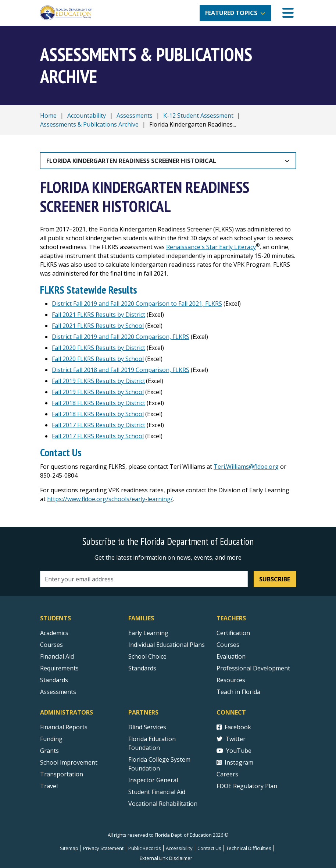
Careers (227, 774)
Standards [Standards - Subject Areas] (54, 680)
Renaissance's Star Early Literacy (211, 247)
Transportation (62, 774)
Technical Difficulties (249, 848)
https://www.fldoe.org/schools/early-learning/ (110, 499)
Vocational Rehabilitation (163, 804)
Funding (51, 739)
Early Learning (148, 633)
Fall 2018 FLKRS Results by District (99, 403)
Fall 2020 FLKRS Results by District (99, 348)
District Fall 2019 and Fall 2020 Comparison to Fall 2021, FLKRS (137, 304)
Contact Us (209, 848)
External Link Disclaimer (166, 858)
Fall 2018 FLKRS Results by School (98, 414)
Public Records (145, 848)
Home (48, 116)
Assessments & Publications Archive (89, 124)
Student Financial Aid (157, 792)
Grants (49, 751)
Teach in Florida (238, 692)
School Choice (147, 656)
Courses (51, 645)
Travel (49, 786)
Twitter (231, 739)
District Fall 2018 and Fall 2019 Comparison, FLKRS (121, 370)
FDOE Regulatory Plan (247, 786)
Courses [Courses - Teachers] (228, 645)
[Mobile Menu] (288, 13)
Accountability (87, 116)
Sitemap (69, 848)
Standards (142, 668)
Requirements (59, 668)
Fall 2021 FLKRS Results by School (98, 326)
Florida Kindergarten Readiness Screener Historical (131, 161)
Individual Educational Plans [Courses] (167, 645)
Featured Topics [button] (231, 13)
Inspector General (153, 780)
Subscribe (275, 579)
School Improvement (69, 762)
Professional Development (253, 668)
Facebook (234, 727)
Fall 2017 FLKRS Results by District (99, 425)
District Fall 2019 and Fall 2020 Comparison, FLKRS (121, 337)
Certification (233, 633)
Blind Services (147, 727)
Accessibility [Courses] (179, 848)
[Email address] (144, 579)
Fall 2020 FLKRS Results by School (98, 359)
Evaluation (231, 656)
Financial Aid (57, 656)
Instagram (235, 762)
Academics (54, 633)
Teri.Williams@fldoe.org (246, 467)
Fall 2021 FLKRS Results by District (99, 315)
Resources (231, 680)
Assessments (135, 116)
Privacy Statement (103, 848)
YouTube (234, 751)
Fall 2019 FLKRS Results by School (98, 392)
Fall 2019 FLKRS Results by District (99, 381)
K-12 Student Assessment (198, 116)
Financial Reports (64, 727)
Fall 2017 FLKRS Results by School (98, 436)
